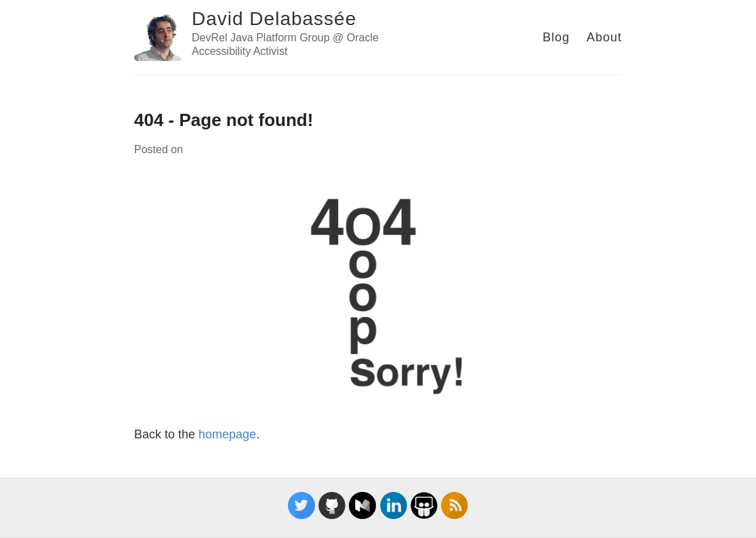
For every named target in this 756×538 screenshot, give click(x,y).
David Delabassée (274, 19)
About (604, 37)
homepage (227, 434)
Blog (556, 37)
